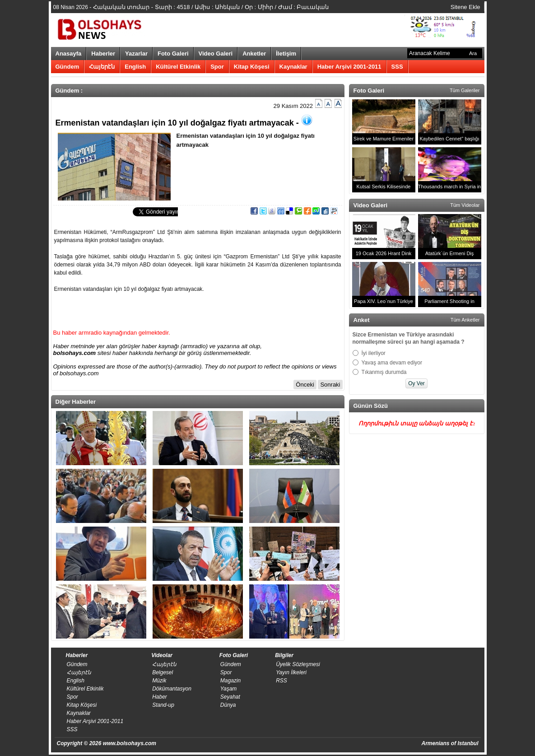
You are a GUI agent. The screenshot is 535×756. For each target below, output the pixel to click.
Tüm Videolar (465, 205)
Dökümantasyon (172, 689)
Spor (217, 67)
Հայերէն (102, 67)
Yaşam (228, 689)
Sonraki (330, 385)
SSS (397, 67)
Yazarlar (136, 54)
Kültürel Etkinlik (178, 67)
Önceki (305, 385)
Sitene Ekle (465, 7)
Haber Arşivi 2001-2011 (349, 67)
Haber (160, 697)
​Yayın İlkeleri (291, 672)
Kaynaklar (293, 67)
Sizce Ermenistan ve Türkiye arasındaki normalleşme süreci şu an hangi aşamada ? (409, 338)
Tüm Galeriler (465, 90)
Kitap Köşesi (252, 67)
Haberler (103, 54)
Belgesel (163, 672)
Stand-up (163, 705)
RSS (281, 681)
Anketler (254, 54)
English (135, 67)
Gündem (67, 67)
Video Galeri (216, 54)
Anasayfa (69, 54)
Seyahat (230, 697)
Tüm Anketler (465, 320)
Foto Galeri (173, 54)
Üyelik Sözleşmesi (298, 664)
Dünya (228, 705)
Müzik (159, 681)
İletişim (286, 54)
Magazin (230, 681)
